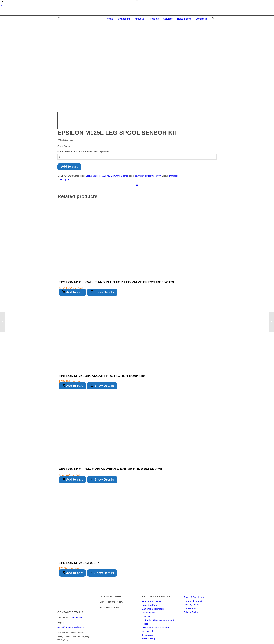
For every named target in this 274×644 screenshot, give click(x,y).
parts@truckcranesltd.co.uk (71, 603)
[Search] (213, 19)
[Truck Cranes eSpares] (84, 19)
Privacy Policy (191, 588)
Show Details (102, 268)
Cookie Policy (191, 584)
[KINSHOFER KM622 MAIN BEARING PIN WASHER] (3, 322)
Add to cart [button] (72, 268)
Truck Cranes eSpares (79, 635)
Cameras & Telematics (153, 585)
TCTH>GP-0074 (153, 152)
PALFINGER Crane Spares (115, 152)
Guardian (146, 592)
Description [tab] (64, 156)
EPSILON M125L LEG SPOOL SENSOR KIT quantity (83, 128)
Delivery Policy (191, 581)
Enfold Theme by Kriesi (100, 635)
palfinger (139, 152)
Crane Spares (93, 152)
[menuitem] (110, 19)
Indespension (148, 607)
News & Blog (148, 615)
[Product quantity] (137, 133)
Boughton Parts (150, 581)
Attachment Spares (151, 577)
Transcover (147, 611)
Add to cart (69, 143)
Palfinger (174, 152)
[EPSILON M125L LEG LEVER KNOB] (271, 322)
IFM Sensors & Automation (155, 604)
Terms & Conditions (194, 573)
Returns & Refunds (193, 577)
